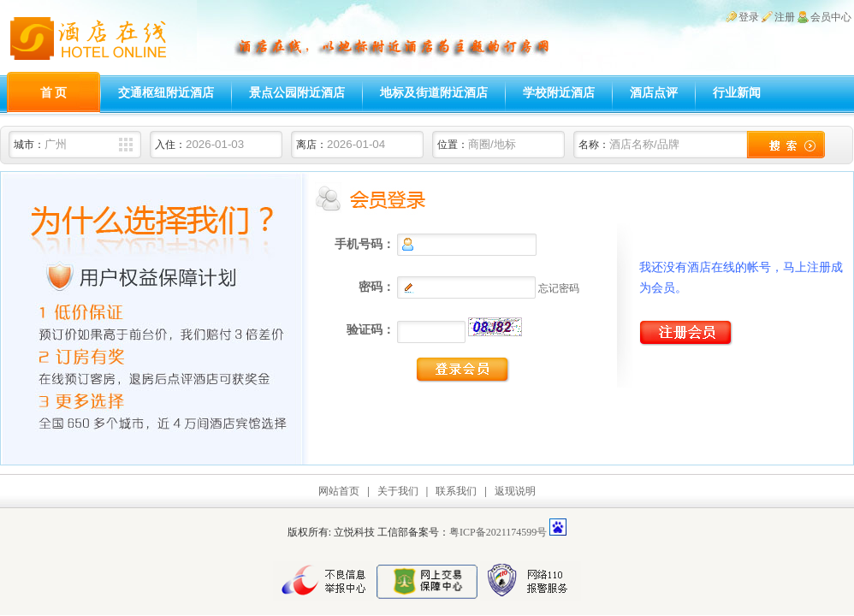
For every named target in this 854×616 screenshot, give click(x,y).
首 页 (54, 93)
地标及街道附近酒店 (434, 93)
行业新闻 (737, 93)
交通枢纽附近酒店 (166, 93)
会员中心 (831, 17)
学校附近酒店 (559, 93)
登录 (749, 17)
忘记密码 (559, 288)
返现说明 (515, 491)
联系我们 (456, 491)
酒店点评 (654, 93)
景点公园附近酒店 (297, 93)
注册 (785, 17)
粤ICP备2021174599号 (498, 532)
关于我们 (398, 491)
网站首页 (339, 491)
